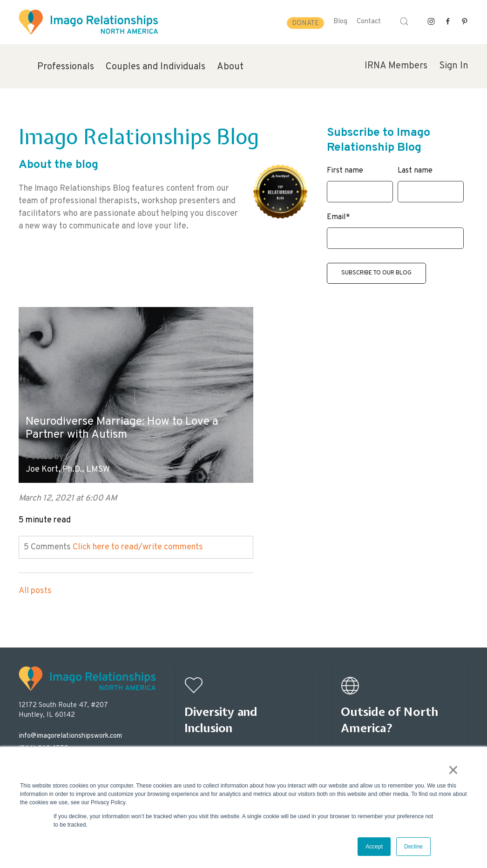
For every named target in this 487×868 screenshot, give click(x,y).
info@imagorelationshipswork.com (70, 720)
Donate (305, 23)
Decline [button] (413, 847)
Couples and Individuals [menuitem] (156, 67)
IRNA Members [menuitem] (396, 66)
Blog (340, 22)
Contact (369, 22)
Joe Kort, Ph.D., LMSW (68, 454)
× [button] (457, 773)
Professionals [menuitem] (66, 67)
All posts (35, 575)
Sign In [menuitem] (454, 66)
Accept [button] (374, 847)
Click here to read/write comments (138, 531)
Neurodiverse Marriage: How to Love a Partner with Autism (115, 411)
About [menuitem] (230, 67)
